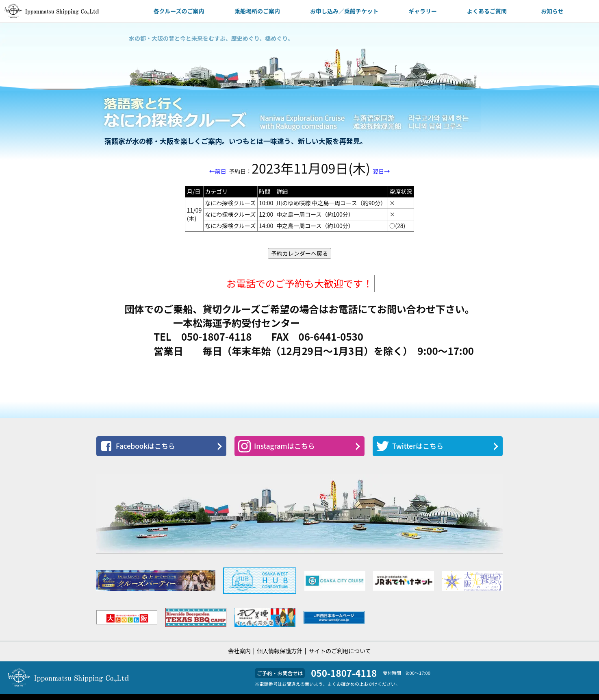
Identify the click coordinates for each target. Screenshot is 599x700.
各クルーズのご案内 (179, 11)
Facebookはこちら (138, 446)
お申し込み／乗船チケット (344, 11)
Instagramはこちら (277, 446)
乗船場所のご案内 (257, 11)
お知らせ (552, 11)
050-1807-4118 (344, 673)
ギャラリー (423, 11)
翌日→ (381, 171)
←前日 (218, 171)
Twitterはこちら (410, 446)
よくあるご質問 (487, 11)
